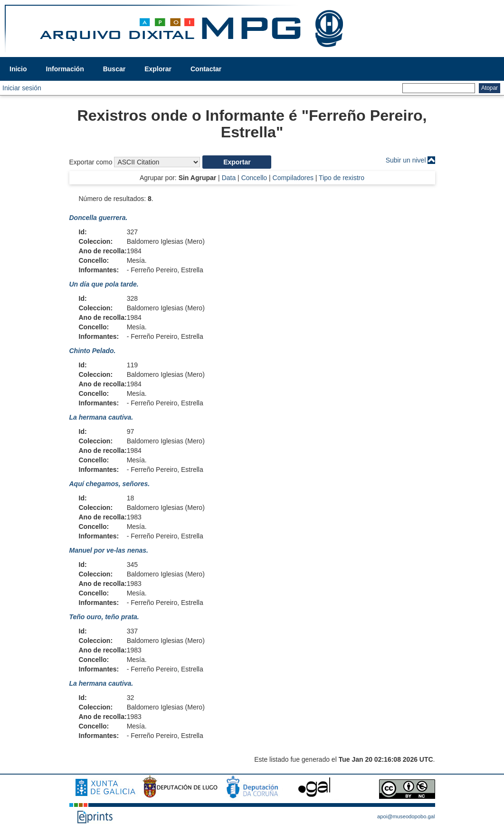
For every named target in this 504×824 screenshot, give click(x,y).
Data (229, 178)
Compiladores (293, 178)
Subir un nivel (406, 160)
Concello (254, 178)
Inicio (18, 69)
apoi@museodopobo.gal (406, 816)
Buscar (114, 69)
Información (65, 69)
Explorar (158, 69)
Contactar (206, 69)
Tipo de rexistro (342, 178)
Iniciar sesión (22, 88)
